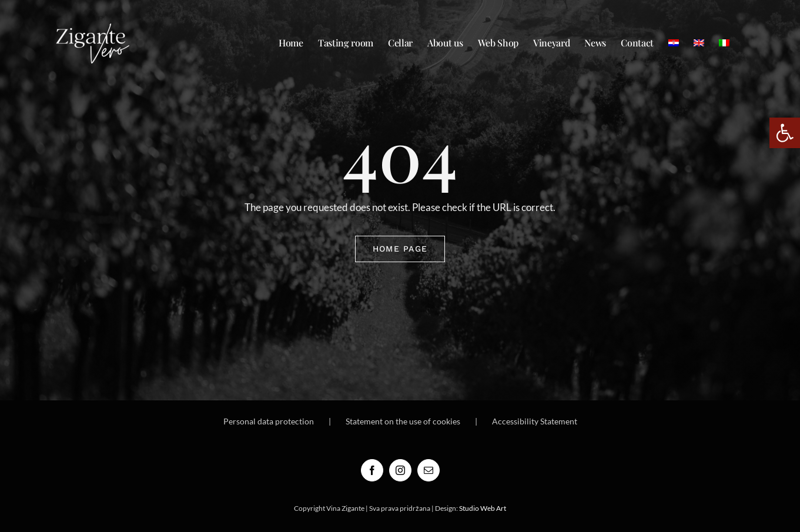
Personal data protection (269, 421)
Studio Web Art (483, 508)
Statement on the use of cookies (403, 421)
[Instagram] (400, 470)
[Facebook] (372, 470)
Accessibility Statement (535, 421)
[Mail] (429, 470)
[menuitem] (674, 43)
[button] (785, 133)
